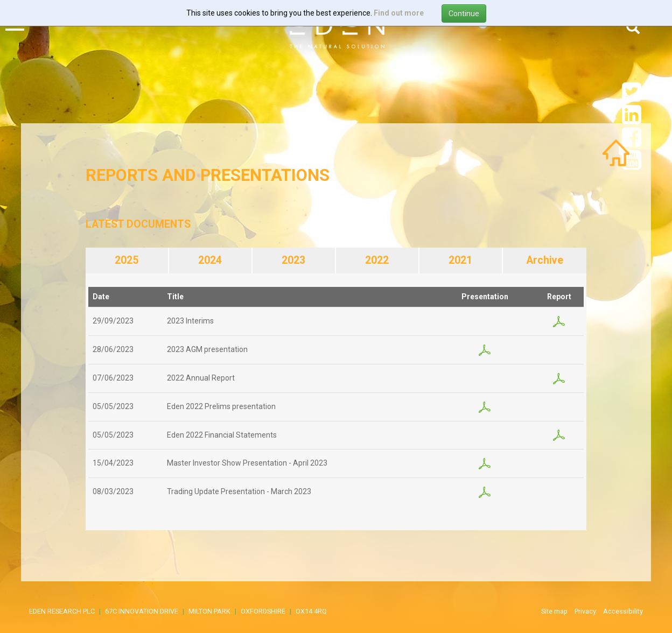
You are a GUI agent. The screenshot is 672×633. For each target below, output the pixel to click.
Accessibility (623, 611)
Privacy (585, 611)
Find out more (399, 13)
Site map (554, 611)
